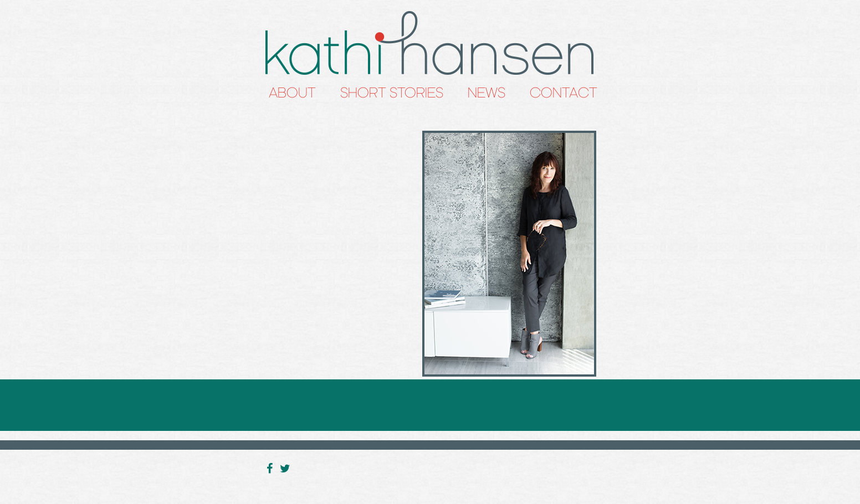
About (292, 93)
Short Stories (392, 93)
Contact (564, 93)
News (487, 93)
